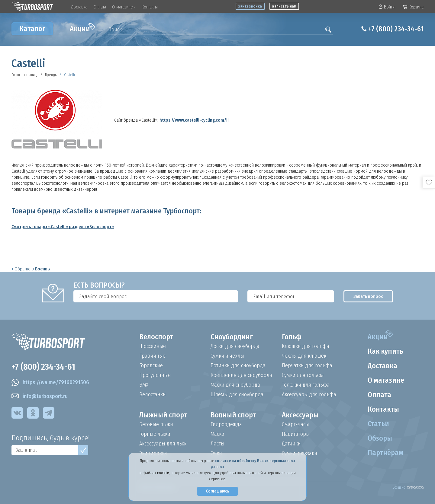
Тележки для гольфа (306, 385)
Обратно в (31, 269)
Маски (217, 434)
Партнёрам (385, 453)
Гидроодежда (226, 424)
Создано (408, 487)
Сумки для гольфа (303, 375)
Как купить (385, 351)
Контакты (150, 7)
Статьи (378, 424)
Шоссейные (153, 346)
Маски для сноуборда (235, 385)
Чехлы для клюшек (304, 356)
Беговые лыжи (156, 424)
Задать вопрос (368, 296)
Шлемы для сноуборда (237, 394)
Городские (151, 365)
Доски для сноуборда (235, 346)
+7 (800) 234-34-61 (396, 29)
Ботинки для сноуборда (238, 365)
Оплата (100, 7)
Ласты (217, 444)
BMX (144, 385)
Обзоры (380, 438)
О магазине (124, 7)
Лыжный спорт (163, 415)
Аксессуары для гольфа (309, 394)
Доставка (79, 7)
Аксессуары (300, 415)
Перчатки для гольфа (307, 365)
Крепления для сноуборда (241, 375)
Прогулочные (155, 375)
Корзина (413, 7)
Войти (387, 7)
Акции (82, 28)
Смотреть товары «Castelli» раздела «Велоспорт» (63, 227)
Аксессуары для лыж (163, 444)
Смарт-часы (295, 424)
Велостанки (153, 394)
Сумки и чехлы (227, 356)
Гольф (292, 337)
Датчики (291, 444)
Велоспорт (156, 337)
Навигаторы (296, 434)
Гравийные (152, 356)
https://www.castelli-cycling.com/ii (194, 120)
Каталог (32, 29)
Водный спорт (233, 415)
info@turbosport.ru (40, 396)
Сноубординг (232, 337)
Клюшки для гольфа (306, 346)
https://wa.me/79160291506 (50, 382)
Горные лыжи (155, 434)
